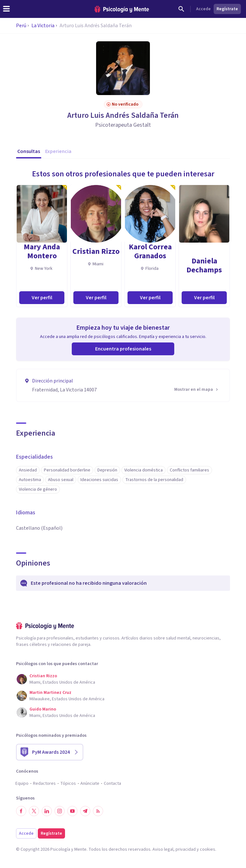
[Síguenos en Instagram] (60, 811)
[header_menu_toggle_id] (6, 9)
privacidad (186, 849)
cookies (208, 849)
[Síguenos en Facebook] (21, 811)
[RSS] (98, 811)
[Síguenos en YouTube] (72, 811)
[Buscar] (181, 9)
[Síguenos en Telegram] (85, 811)
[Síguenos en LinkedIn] (47, 811)
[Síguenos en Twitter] (34, 811)
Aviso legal (163, 849)
